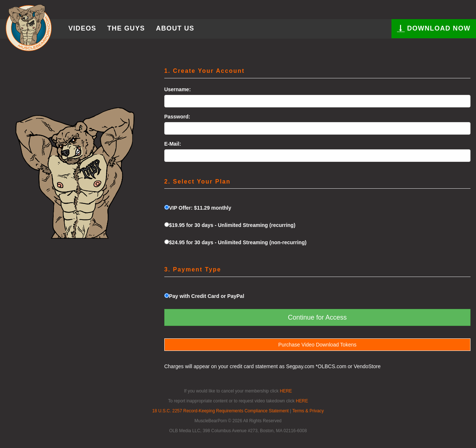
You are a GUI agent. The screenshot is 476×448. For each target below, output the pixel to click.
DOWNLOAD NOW (434, 28)
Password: (177, 117)
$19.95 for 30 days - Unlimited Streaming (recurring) (230, 225)
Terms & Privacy (308, 411)
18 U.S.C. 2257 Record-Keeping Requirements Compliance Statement (220, 411)
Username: (178, 89)
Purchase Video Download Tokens (317, 345)
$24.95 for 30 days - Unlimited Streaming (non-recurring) (235, 242)
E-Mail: (173, 144)
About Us (175, 28)
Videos (82, 28)
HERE (286, 391)
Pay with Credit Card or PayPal (204, 296)
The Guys (126, 28)
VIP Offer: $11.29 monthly (198, 208)
